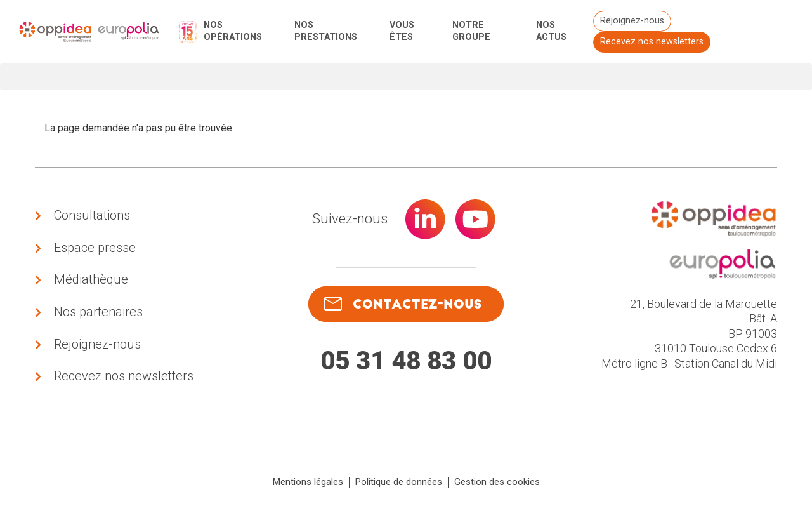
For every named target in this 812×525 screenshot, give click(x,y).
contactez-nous (403, 305)
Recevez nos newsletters (651, 42)
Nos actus (551, 31)
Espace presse (95, 248)
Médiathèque (91, 280)
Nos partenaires (98, 312)
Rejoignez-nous (632, 21)
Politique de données (399, 483)
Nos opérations (233, 31)
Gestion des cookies (497, 483)
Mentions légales (308, 483)
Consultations (92, 215)
